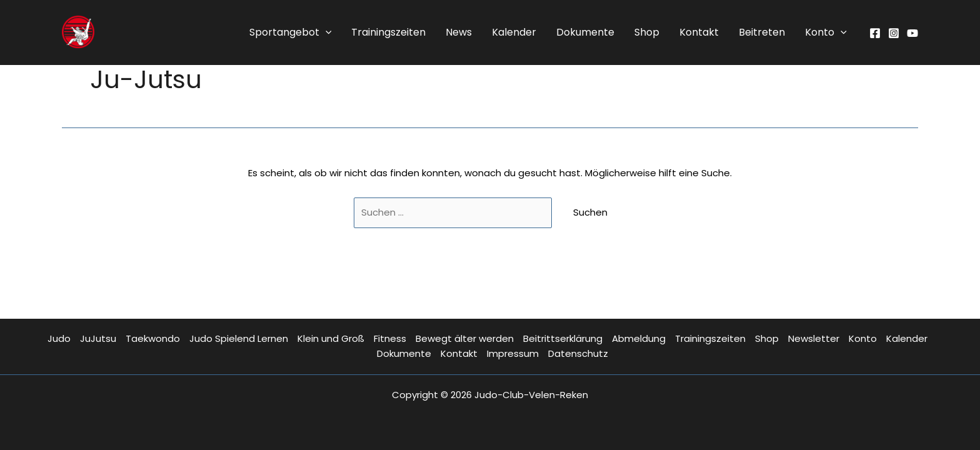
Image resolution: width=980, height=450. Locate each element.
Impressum (513, 353)
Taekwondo (153, 338)
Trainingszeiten (388, 32)
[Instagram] (894, 33)
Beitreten (762, 32)
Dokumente (585, 32)
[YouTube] (912, 33)
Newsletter (814, 338)
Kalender (514, 32)
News (459, 32)
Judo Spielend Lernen (239, 338)
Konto (826, 32)
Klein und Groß (331, 338)
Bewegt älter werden (465, 338)
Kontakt (699, 32)
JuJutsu (98, 338)
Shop (647, 32)
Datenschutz (578, 353)
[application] (326, 32)
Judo (59, 338)
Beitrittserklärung (563, 338)
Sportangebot (291, 32)
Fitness (390, 338)
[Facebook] (875, 33)
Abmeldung (639, 338)
